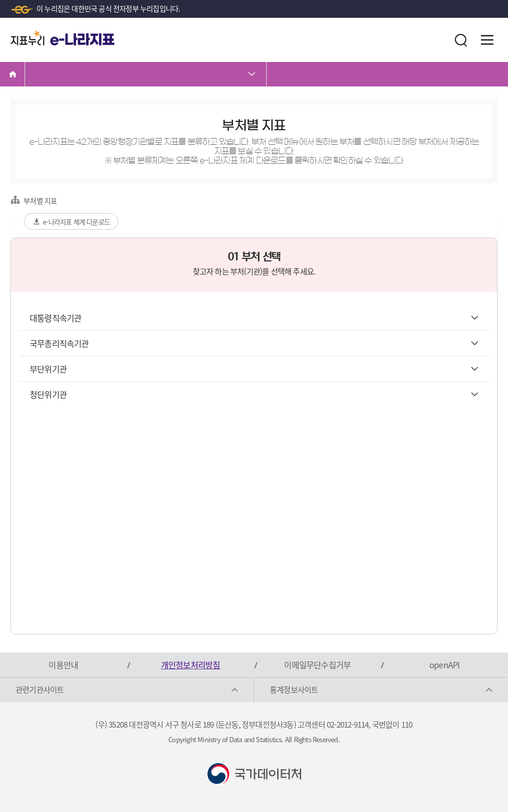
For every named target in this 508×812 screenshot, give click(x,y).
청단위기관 (254, 394)
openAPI (444, 665)
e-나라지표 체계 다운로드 (71, 222)
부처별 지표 (34, 200)
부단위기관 (254, 369)
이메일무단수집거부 (317, 665)
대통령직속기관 (254, 318)
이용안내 (63, 665)
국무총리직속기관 (254, 343)
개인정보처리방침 (191, 665)
